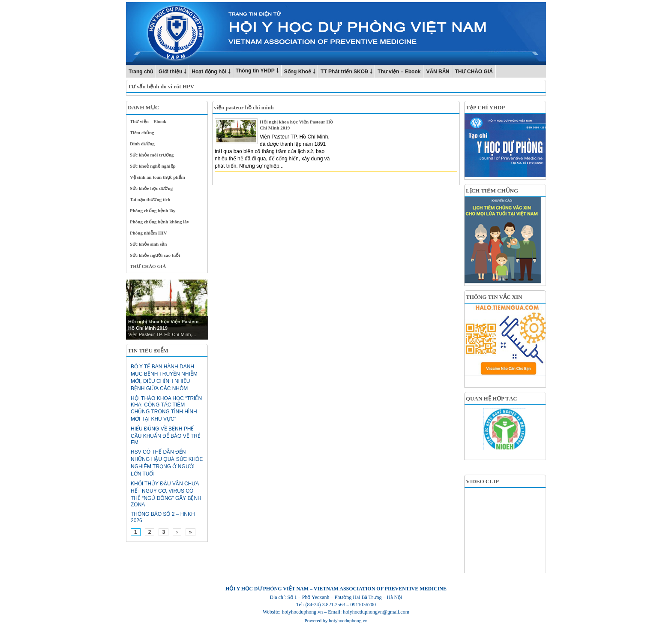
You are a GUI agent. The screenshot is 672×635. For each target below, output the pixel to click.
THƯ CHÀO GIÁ (474, 72)
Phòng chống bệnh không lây (159, 222)
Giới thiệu (170, 72)
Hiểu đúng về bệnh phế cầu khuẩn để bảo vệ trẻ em (166, 436)
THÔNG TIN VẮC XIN (494, 297)
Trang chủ (141, 72)
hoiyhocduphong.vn (348, 620)
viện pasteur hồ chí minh (244, 107)
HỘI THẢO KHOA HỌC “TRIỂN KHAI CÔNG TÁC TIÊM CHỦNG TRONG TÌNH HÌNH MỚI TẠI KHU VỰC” (166, 409)
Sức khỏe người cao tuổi (155, 255)
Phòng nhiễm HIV (148, 233)
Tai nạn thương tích (150, 199)
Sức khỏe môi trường (152, 155)
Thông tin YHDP (255, 71)
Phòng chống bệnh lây (153, 211)
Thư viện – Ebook (399, 72)
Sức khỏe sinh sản (148, 244)
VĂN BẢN (438, 72)
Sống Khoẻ (298, 72)
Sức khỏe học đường (151, 188)
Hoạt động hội (209, 72)
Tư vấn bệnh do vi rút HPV (161, 86)
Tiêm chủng (142, 132)
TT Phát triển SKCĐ (344, 72)
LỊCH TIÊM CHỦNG (492, 191)
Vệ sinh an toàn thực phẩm (157, 177)
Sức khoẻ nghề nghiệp (153, 166)
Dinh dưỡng (142, 144)
